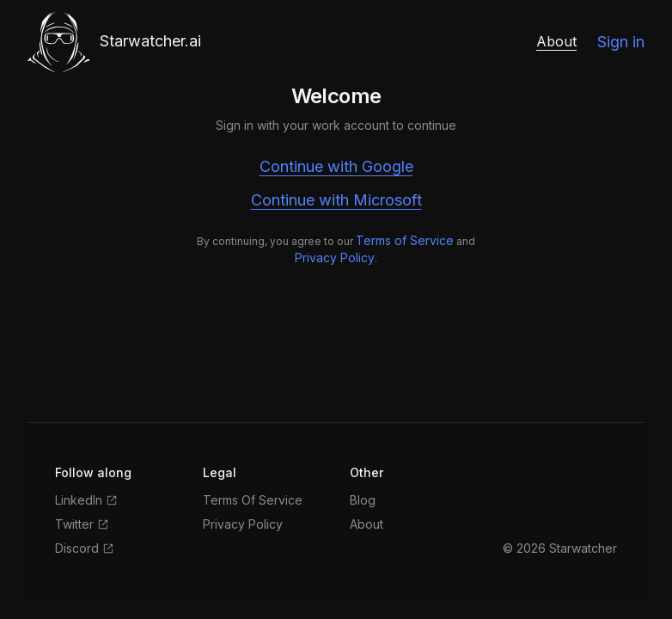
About (556, 41)
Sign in (621, 42)
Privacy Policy (335, 257)
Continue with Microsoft (336, 200)
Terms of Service (405, 240)
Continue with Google (336, 166)
